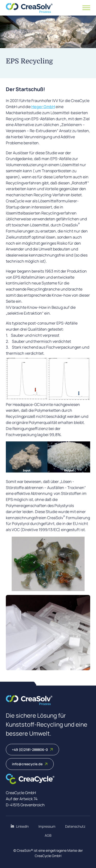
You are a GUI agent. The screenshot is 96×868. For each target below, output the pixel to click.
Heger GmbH (43, 107)
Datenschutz (75, 826)
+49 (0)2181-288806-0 (32, 750)
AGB (48, 835)
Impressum (47, 826)
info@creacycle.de (30, 764)
